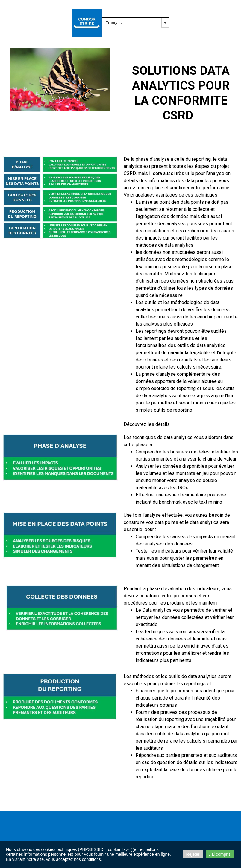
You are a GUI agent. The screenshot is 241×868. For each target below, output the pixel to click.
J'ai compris (220, 854)
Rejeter (193, 854)
